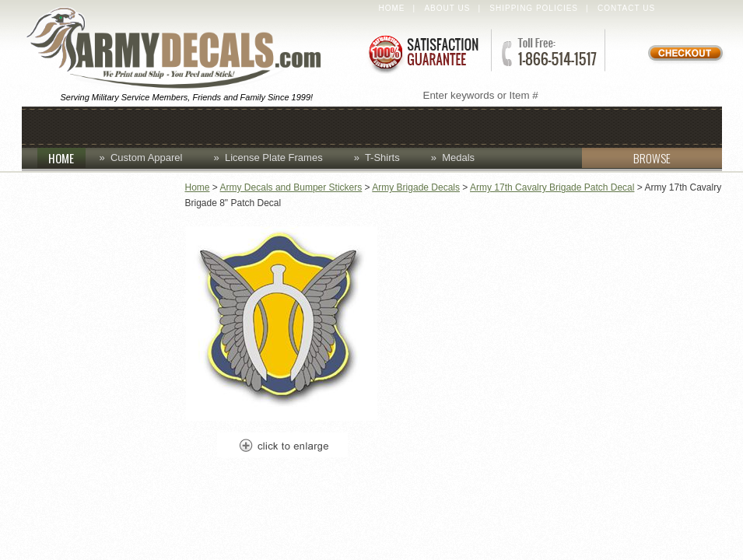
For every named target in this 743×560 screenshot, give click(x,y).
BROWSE (626, 158)
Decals (415, 126)
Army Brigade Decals (416, 187)
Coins (199, 126)
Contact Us (626, 8)
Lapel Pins (502, 126)
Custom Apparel (303, 126)
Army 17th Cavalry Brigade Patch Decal (552, 187)
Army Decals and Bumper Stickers (291, 187)
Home (392, 8)
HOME (67, 158)
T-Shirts (382, 157)
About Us (447, 8)
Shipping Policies (534, 8)
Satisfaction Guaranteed (422, 52)
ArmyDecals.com (180, 49)
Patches (595, 126)
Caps (136, 126)
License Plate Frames (274, 157)
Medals (458, 157)
